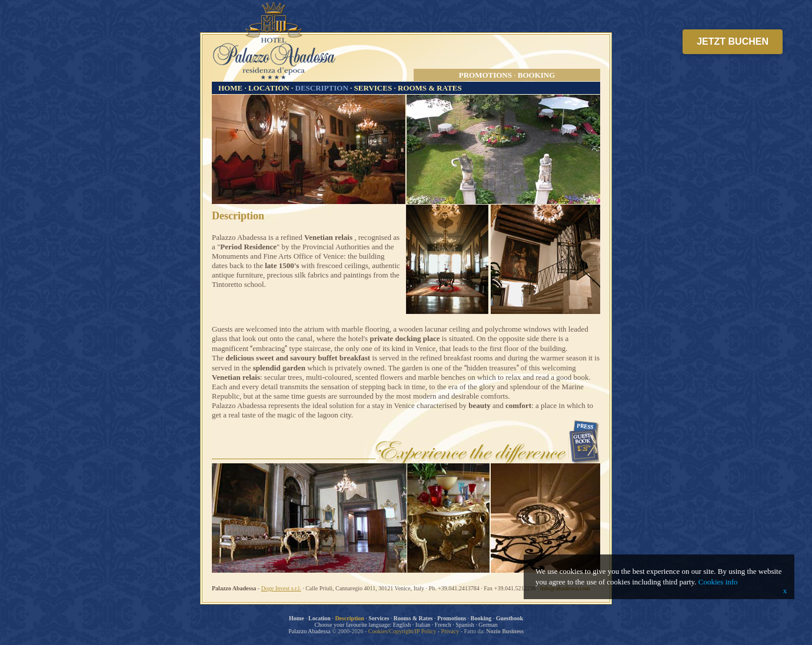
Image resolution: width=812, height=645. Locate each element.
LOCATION (270, 88)
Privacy (450, 631)
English (402, 625)
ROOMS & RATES (430, 88)
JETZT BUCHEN (733, 41)
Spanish (465, 625)
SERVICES (374, 88)
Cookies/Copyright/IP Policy (402, 631)
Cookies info (718, 582)
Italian (423, 625)
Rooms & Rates (413, 618)
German (488, 625)
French (443, 625)
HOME (231, 88)
